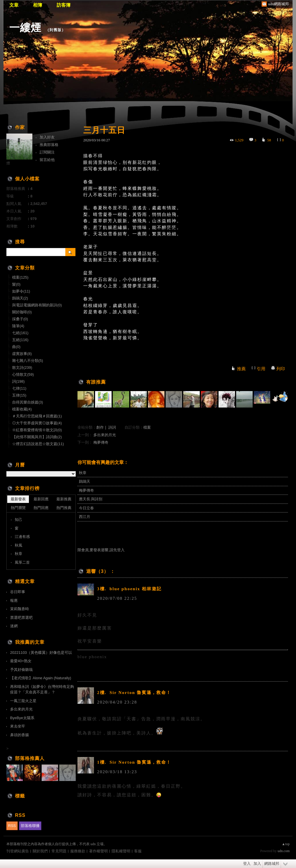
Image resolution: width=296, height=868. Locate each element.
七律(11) (19, 388)
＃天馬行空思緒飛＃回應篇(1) (37, 416)
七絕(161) (20, 333)
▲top (286, 844)
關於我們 (40, 851)
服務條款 (78, 851)
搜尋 (70, 252)
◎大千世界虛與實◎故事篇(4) (37, 423)
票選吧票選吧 (21, 618)
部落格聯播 (30, 826)
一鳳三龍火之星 (23, 701)
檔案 (147, 427)
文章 (14, 5)
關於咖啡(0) (22, 312)
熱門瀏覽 (18, 508)
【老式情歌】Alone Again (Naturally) (41, 678)
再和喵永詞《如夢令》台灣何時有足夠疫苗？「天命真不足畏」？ (42, 690)
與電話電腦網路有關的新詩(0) (37, 305)
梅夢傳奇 (101, 442)
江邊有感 (22, 537)
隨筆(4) (18, 326)
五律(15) (19, 395)
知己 (18, 520)
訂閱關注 (47, 152)
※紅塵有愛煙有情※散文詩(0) (37, 430)
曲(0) (16, 347)
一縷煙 (25, 28)
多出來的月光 (105, 435)
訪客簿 (64, 5)
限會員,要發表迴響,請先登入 (101, 550)
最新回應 (41, 499)
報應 (14, 600)
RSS (12, 826)
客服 (138, 851)
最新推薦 (64, 499)
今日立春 (86, 508)
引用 (261, 369)
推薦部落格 (49, 145)
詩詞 (112, 427)
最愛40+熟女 (21, 661)
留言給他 (47, 160)
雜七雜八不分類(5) (28, 361)
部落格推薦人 (30, 758)
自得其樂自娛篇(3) (28, 402)
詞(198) (18, 381)
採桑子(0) (20, 319)
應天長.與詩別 (91, 499)
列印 (281, 369)
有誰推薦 (96, 382)
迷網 (14, 626)
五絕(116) (20, 340)
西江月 (85, 517)
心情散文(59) (23, 374)
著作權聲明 (98, 851)
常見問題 (59, 851)
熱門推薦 (64, 508)
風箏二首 (22, 562)
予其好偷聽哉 (21, 670)
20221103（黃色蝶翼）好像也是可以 (41, 653)
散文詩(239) (22, 368)
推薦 (241, 369)
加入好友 (47, 137)
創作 (100, 427)
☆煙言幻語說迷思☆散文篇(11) (38, 444)
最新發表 (18, 499)
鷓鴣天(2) (20, 298)
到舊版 (55, 30)
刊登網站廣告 (18, 851)
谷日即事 (18, 592)
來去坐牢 (18, 726)
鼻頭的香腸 (20, 735)
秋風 (18, 545)
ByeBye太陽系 (22, 718)
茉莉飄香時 (20, 609)
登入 (247, 864)
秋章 (83, 473)
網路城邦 (272, 864)
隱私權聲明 (121, 851)
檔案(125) (20, 277)
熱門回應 (41, 508)
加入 (257, 864)
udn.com (284, 851)
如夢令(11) (21, 291)
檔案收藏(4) (22, 409)
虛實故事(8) (22, 354)
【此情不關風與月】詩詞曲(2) (37, 437)
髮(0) (16, 284)
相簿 (38, 5)
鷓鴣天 (85, 481)
